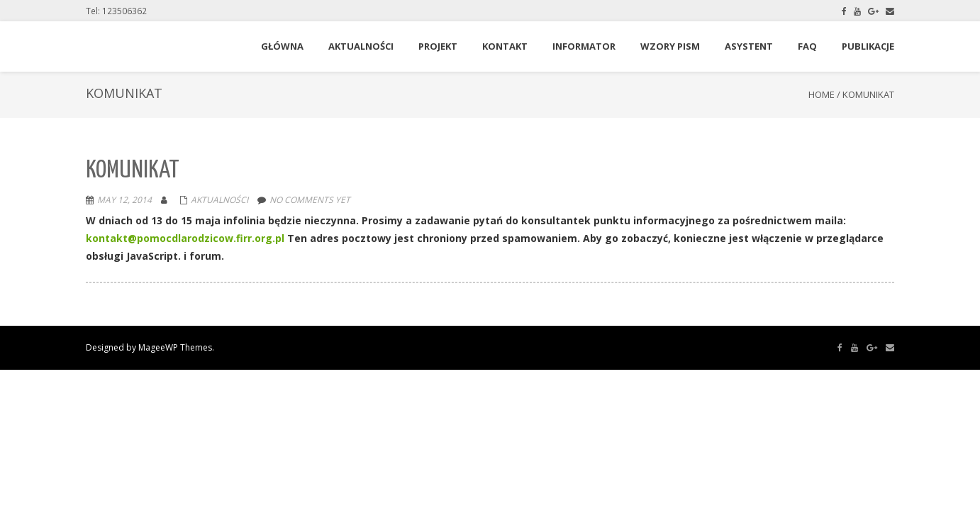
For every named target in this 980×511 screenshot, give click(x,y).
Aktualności (219, 200)
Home (822, 94)
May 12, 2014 (124, 200)
